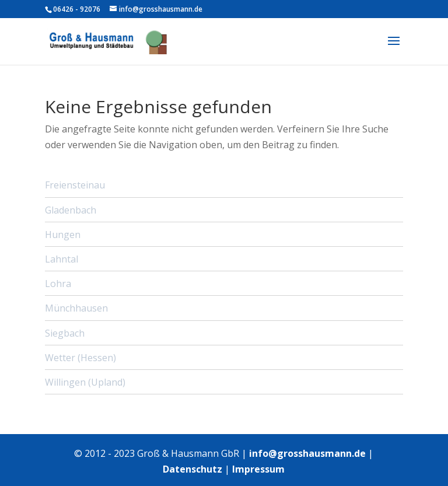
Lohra (58, 284)
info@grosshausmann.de (307, 453)
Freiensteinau (75, 185)
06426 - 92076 (77, 9)
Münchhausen (76, 308)
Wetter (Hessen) (80, 358)
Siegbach (65, 333)
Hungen (63, 235)
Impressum (258, 469)
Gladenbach (71, 210)
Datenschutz (192, 469)
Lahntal (62, 259)
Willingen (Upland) (85, 382)
